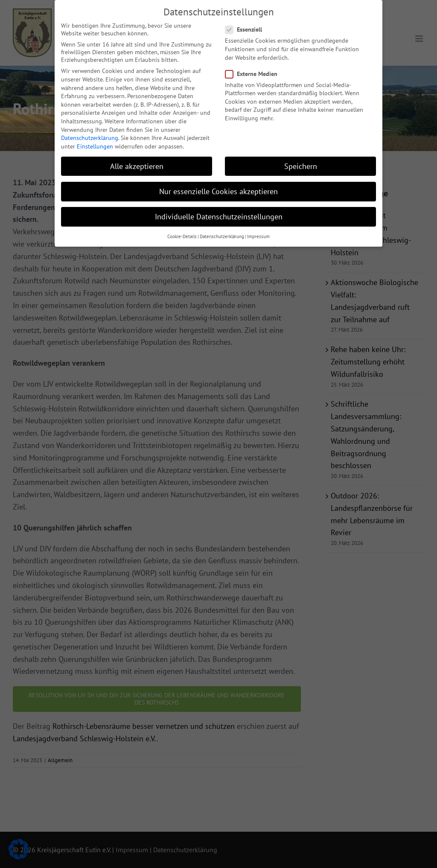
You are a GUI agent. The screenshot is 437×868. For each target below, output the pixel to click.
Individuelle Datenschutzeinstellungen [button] (219, 214)
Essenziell (247, 27)
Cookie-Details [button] (182, 234)
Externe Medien (255, 71)
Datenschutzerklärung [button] (222, 234)
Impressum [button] (258, 234)
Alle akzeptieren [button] (137, 164)
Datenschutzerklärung (90, 135)
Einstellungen (95, 144)
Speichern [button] (301, 164)
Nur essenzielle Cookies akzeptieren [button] (218, 189)
